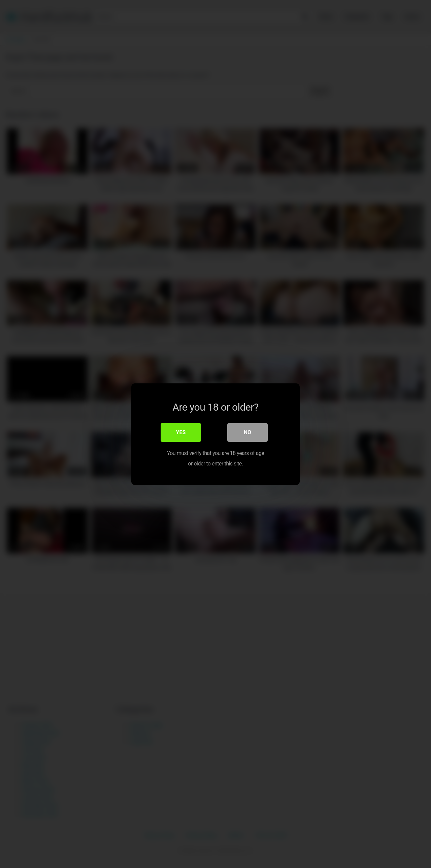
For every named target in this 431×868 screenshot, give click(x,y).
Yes (181, 432)
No (247, 432)
